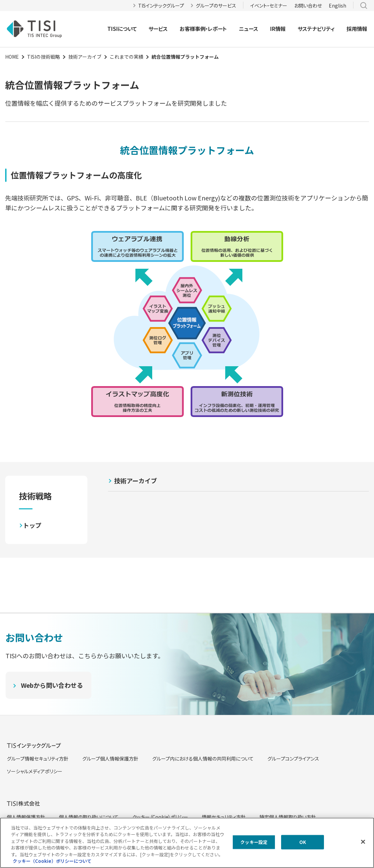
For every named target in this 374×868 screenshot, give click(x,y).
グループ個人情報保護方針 (110, 759)
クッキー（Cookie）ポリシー (160, 817)
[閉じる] (363, 842)
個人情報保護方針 (26, 817)
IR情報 (278, 28)
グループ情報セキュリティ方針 (38, 759)
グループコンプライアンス (293, 759)
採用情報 (357, 28)
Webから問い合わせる (52, 685)
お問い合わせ (308, 5)
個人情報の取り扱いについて (89, 817)
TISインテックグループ (161, 5)
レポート (217, 29)
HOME (12, 57)
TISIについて (122, 28)
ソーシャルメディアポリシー (35, 771)
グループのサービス (216, 5)
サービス (158, 28)
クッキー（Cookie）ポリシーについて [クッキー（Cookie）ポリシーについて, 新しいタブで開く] (52, 861)
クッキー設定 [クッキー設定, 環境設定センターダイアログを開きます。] (254, 842)
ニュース (249, 28)
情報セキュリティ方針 (224, 817)
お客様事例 (192, 29)
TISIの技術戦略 (44, 57)
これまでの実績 (126, 57)
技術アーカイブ (85, 57)
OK (303, 842)
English (337, 5)
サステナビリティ (316, 28)
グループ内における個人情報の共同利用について (203, 759)
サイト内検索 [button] (364, 5)
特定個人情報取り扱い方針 (288, 817)
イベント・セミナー (269, 5)
